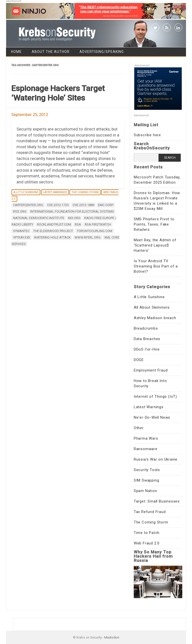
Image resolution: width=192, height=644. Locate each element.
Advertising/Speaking (102, 52)
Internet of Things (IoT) (155, 396)
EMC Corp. (106, 205)
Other (139, 428)
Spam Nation (145, 491)
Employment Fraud (151, 370)
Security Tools (147, 470)
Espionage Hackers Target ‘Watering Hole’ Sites (58, 93)
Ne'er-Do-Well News (152, 417)
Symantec (21, 231)
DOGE (139, 360)
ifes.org (20, 211)
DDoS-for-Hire (147, 349)
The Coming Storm (85, 192)
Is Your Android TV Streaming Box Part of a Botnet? (156, 266)
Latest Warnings (55, 192)
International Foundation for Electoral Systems (72, 211)
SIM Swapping (146, 480)
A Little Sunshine (26, 192)
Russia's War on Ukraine (156, 459)
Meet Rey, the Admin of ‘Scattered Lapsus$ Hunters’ (155, 245)
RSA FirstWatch (98, 224)
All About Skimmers (152, 307)
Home (16, 52)
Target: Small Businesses (157, 501)
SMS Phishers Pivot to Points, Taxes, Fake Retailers (154, 224)
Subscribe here (147, 135)
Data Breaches (147, 339)
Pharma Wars (146, 438)
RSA (78, 224)
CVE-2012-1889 (83, 205)
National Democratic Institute (39, 218)
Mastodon (112, 637)
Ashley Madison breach (155, 318)
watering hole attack (52, 237)
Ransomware (146, 449)
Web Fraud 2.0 (147, 543)
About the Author (51, 52)
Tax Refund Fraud (150, 512)
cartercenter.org (28, 205)
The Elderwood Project (53, 231)
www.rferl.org (87, 237)
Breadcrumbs (146, 328)
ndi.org (74, 218)
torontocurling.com (94, 231)
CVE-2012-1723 (58, 205)
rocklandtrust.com (54, 224)
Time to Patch (147, 533)
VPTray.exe (22, 237)
